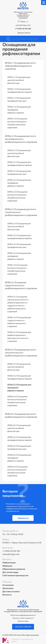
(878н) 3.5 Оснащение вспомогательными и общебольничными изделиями (17, 269)
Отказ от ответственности (23, 618)
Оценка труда (23, 621)
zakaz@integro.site (23, 25)
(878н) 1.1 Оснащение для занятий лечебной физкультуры (19, 80)
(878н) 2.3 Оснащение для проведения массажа (19, 172)
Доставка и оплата (11, 591)
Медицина (7, 566)
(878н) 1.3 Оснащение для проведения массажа (19, 99)
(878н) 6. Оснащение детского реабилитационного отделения (21, 415)
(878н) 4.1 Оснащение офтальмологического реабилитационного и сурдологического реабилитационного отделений (18, 304)
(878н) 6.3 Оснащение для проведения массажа (19, 447)
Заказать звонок (24, 33)
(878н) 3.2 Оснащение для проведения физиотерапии (20, 237)
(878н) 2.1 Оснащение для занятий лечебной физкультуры (19, 153)
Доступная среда (10, 572)
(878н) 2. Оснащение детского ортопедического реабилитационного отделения (21, 139)
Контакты (7, 595)
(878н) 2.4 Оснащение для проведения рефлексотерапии (19, 183)
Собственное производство (15, 575)
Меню (44, 2)
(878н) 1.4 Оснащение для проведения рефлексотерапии (19, 110)
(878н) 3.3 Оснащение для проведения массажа (19, 246)
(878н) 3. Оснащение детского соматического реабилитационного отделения (21, 212)
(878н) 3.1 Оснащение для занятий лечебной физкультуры (19, 226)
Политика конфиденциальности (23, 615)
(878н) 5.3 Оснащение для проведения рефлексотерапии (19, 388)
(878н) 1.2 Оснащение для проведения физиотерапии (20, 90)
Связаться (23, 518)
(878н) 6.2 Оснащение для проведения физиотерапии (20, 438)
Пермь (23, 21)
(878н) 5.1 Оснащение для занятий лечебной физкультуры (19, 367)
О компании (8, 585)
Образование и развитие (14, 569)
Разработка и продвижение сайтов (22, 640)
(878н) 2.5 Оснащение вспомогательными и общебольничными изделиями (17, 196)
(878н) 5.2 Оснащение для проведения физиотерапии (20, 377)
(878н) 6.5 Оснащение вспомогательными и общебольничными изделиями (17, 471)
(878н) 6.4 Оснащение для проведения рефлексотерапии (19, 458)
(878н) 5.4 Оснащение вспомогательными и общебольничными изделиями (17, 401)
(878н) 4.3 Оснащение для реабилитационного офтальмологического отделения (19, 337)
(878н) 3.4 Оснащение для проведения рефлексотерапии (19, 256)
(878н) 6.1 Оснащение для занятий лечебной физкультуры (19, 428)
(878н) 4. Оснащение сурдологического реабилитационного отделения (21, 285)
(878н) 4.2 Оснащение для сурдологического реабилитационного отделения (19, 322)
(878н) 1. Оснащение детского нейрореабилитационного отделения (20, 66)
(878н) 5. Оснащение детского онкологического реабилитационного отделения (21, 353)
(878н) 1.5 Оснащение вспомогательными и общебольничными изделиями (17, 123)
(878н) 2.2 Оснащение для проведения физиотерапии (20, 164)
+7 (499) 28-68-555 (23, 29)
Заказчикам (8, 588)
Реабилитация (9, 562)
